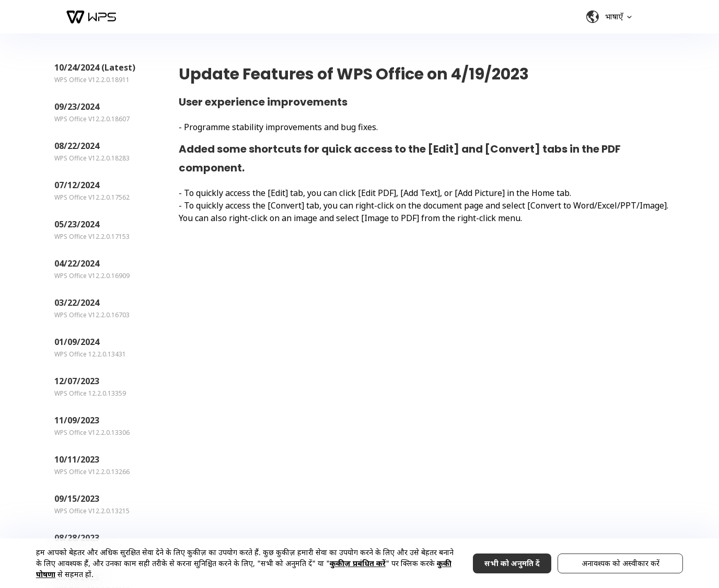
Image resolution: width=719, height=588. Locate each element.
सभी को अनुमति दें (512, 563)
